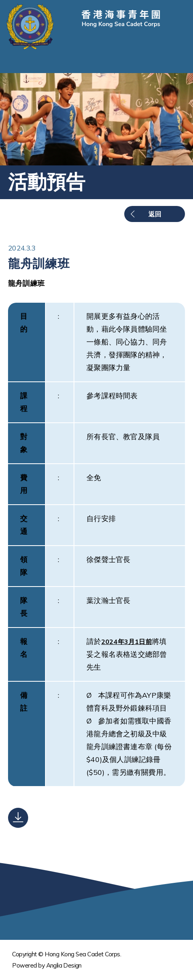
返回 (155, 214)
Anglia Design (64, 965)
